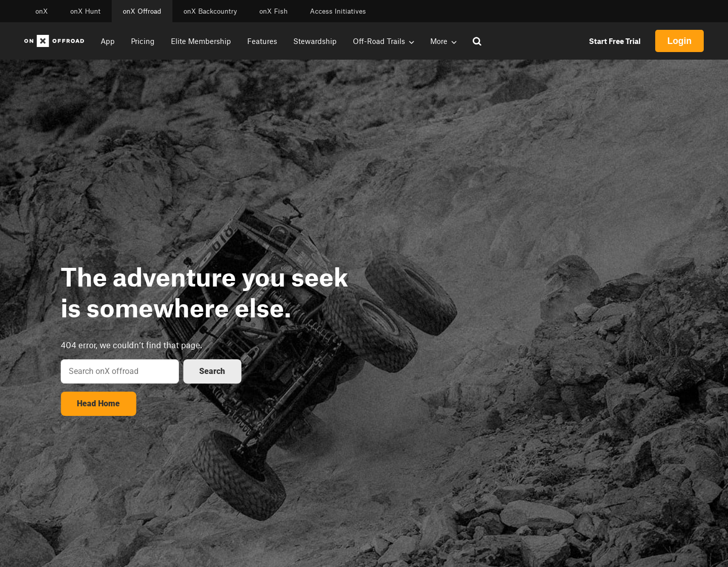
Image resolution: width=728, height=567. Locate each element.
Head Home (98, 404)
